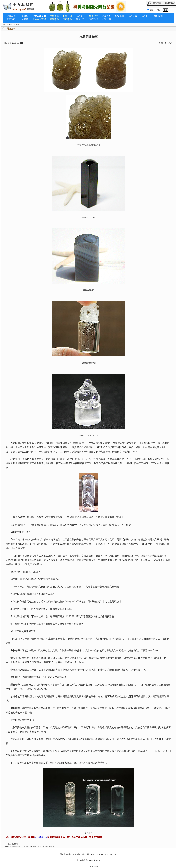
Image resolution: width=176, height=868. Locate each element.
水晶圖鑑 (24, 16)
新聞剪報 (159, 16)
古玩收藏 (107, 19)
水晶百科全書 (39, 16)
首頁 (4, 25)
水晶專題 (24, 19)
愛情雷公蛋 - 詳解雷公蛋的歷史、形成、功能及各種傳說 (34, 847)
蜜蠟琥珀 (81, 19)
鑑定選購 (120, 16)
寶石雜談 (94, 19)
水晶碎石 (15, 844)
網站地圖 (86, 854)
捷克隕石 (11, 19)
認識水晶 (11, 16)
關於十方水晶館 (66, 854)
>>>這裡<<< (41, 837)
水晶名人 (146, 16)
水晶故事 (133, 16)
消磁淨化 (107, 16)
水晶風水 (81, 16)
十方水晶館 (94, 867)
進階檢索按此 (170, 3)
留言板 (77, 854)
